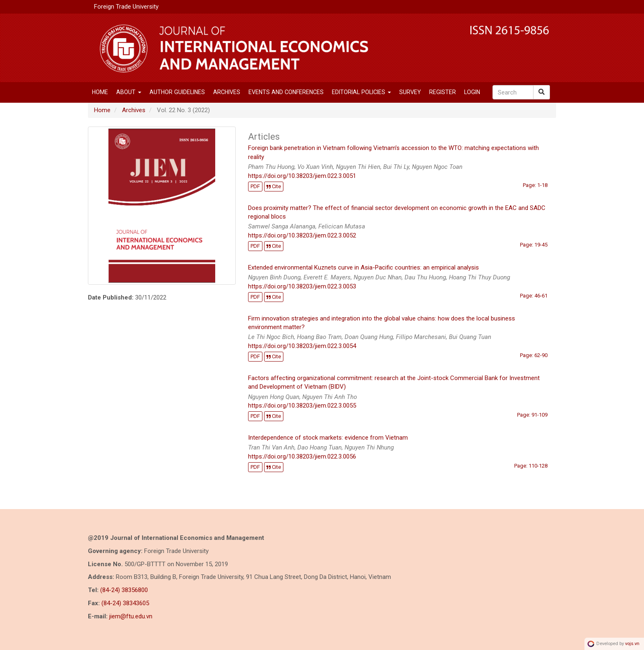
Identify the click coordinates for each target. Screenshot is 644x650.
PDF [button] (255, 186)
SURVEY (410, 92)
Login (472, 92)
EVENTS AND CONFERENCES (286, 92)
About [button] (129, 92)
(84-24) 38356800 (124, 590)
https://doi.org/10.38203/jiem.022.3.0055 (302, 406)
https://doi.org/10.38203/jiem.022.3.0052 (302, 235)
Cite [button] (274, 186)
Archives (227, 92)
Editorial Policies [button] (361, 92)
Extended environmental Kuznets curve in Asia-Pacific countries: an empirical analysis (363, 267)
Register (443, 92)
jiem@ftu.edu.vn (131, 616)
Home (100, 92)
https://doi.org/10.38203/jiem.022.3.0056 (302, 456)
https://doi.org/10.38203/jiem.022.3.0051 (302, 176)
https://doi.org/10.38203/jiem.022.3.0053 (302, 286)
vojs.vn (632, 644)
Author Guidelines (177, 92)
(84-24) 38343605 (125, 603)
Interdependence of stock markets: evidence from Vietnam (328, 438)
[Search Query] (513, 92)
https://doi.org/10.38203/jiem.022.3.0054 (302, 346)
